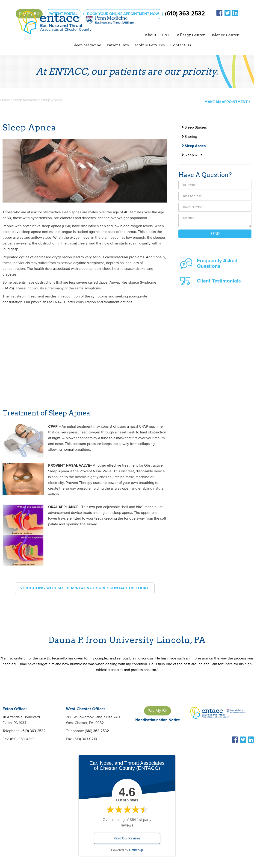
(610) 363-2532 (185, 14)
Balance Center (225, 35)
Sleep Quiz (192, 155)
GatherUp (136, 850)
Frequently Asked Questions (217, 263)
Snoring (189, 137)
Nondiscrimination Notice (158, 720)
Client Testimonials (219, 281)
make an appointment (227, 102)
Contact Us (181, 45)
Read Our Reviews (127, 838)
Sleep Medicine (25, 100)
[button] (151, 35)
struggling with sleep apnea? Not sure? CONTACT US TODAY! (85, 588)
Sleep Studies (194, 128)
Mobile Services (150, 45)
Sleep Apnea (194, 146)
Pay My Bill (158, 711)
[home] (76, 29)
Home (5, 100)
